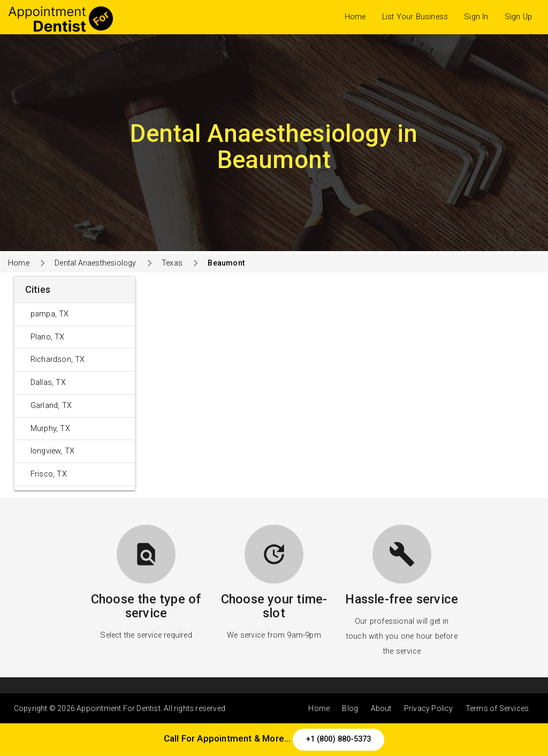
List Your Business (415, 17)
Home (355, 17)
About (381, 708)
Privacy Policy (429, 708)
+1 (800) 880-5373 (338, 739)
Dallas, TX (48, 383)
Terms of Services (497, 708)
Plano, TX (48, 337)
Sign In (476, 17)
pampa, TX (50, 314)
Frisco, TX (49, 474)
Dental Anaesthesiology (95, 263)
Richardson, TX (58, 360)
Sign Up (518, 17)
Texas (172, 263)
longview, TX (52, 451)
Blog (350, 708)
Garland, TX (51, 406)
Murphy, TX (50, 429)
